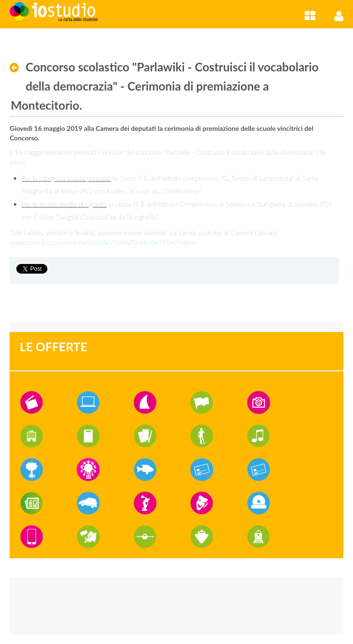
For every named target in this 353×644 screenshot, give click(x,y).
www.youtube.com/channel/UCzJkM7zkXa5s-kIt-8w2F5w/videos (103, 242)
